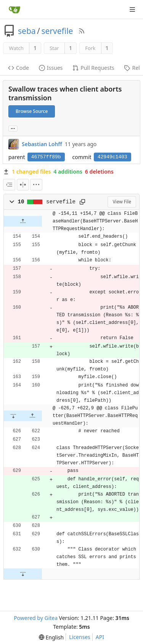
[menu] (36, 185)
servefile (57, 31)
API (100, 637)
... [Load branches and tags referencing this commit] (13, 128)
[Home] (14, 10)
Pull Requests (93, 68)
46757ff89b (46, 157)
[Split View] (23, 185)
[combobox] (9, 185)
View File (122, 202)
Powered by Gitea (36, 618)
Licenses (80, 637)
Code (18, 68)
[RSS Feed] (82, 31)
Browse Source (32, 111)
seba (27, 31)
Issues (51, 68)
